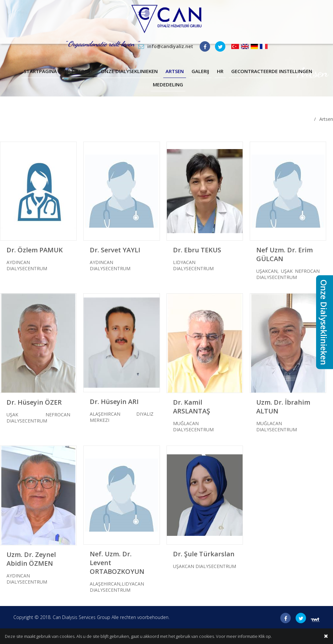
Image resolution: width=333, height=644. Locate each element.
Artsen (175, 71)
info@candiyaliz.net (170, 46)
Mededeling (168, 84)
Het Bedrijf (79, 71)
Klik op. (265, 637)
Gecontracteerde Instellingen (272, 71)
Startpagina (40, 71)
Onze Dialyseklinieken (129, 71)
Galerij (200, 71)
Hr (220, 71)
